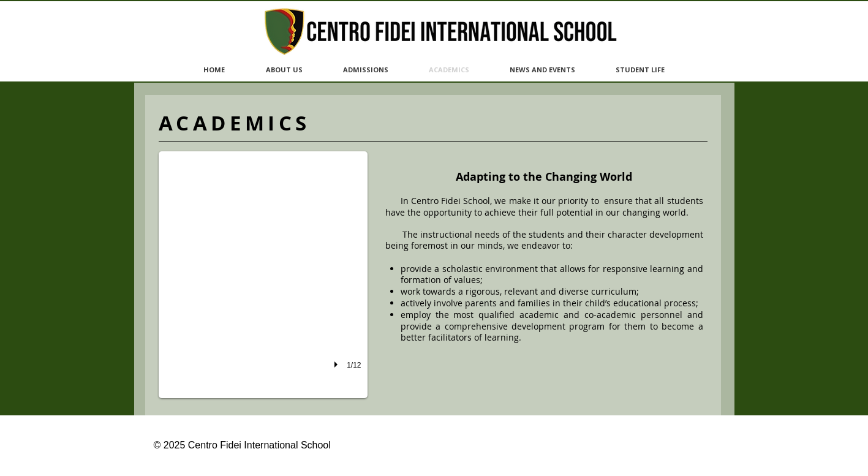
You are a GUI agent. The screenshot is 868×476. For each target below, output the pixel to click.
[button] (263, 275)
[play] (338, 365)
